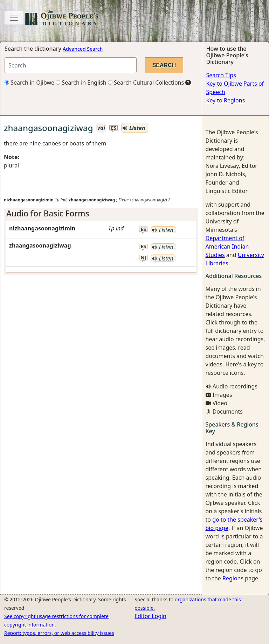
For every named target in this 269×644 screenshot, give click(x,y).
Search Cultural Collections (146, 83)
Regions (233, 578)
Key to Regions (226, 100)
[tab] (101, 213)
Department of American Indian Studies (227, 246)
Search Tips (221, 75)
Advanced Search (83, 49)
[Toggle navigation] (14, 18)
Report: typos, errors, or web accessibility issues (59, 633)
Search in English (81, 83)
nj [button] (143, 258)
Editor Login (150, 616)
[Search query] (71, 65)
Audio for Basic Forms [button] (48, 213)
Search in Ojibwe (29, 83)
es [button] (114, 128)
